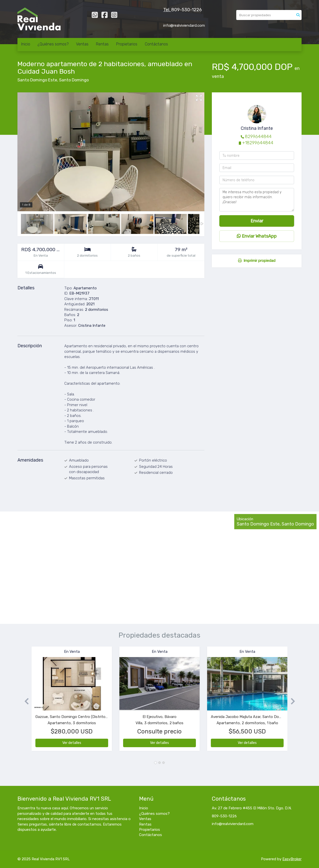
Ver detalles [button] (72, 743)
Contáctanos (156, 44)
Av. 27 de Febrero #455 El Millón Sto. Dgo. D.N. (252, 808)
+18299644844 (258, 143)
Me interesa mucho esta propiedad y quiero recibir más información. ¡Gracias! (257, 200)
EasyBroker (292, 859)
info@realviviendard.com (233, 824)
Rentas (102, 44)
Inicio (26, 44)
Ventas (82, 44)
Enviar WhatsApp (257, 236)
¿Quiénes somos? (53, 44)
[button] (25, 701)
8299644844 (258, 137)
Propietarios (127, 44)
